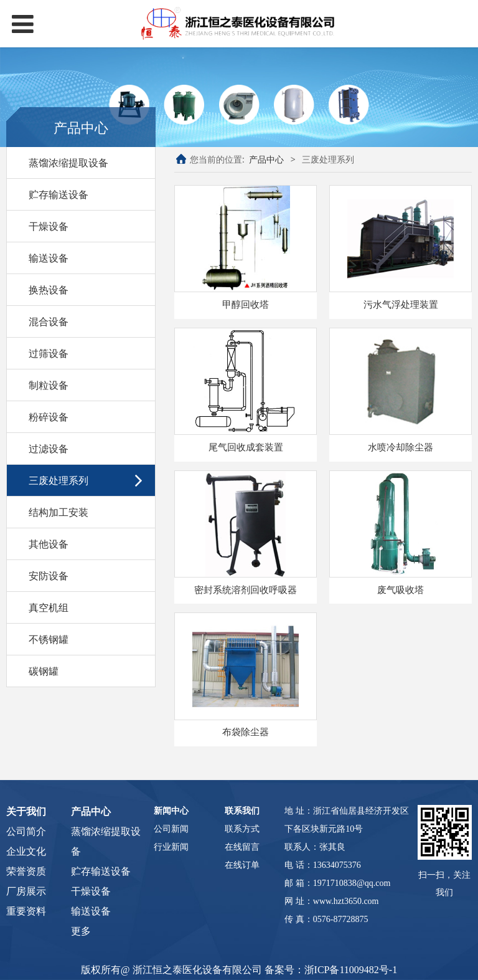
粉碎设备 (49, 417)
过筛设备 (49, 353)
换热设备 (49, 290)
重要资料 (26, 911)
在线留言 (242, 847)
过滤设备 (49, 449)
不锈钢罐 (49, 639)
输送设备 (49, 258)
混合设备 (49, 321)
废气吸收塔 (401, 590)
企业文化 (26, 851)
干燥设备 (49, 226)
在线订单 (242, 865)
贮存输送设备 (59, 194)
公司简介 (26, 831)
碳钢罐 (44, 671)
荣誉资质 (26, 871)
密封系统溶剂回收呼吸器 (246, 590)
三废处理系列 (59, 480)
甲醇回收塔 (246, 304)
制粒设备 (49, 385)
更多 (81, 931)
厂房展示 (26, 891)
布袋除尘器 (246, 732)
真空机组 (49, 607)
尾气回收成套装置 (246, 447)
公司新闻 (171, 829)
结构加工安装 (59, 512)
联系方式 (242, 829)
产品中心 (266, 159)
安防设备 (49, 576)
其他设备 (49, 544)
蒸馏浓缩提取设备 (68, 163)
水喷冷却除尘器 (401, 447)
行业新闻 (171, 847)
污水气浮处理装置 (401, 304)
